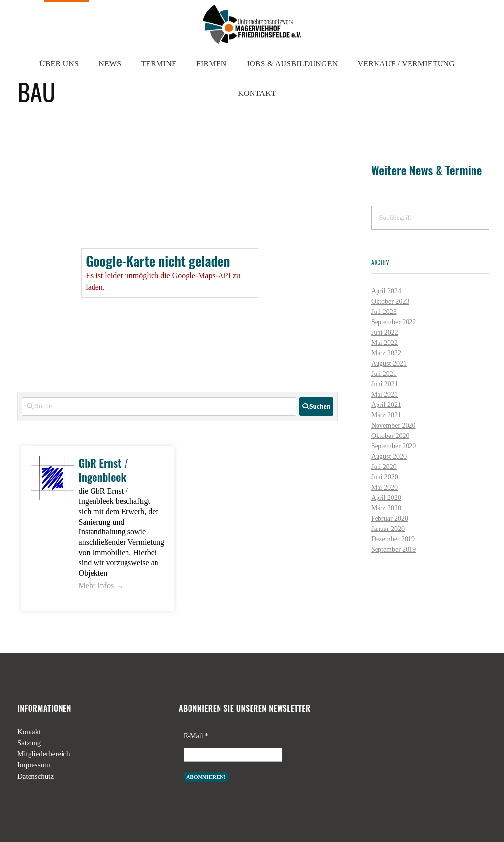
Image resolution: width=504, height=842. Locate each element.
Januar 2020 (388, 529)
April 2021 (386, 405)
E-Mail (196, 736)
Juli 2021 (384, 374)
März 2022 (386, 353)
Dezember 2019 (393, 539)
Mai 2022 (384, 343)
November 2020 (394, 425)
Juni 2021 (385, 384)
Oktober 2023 (390, 301)
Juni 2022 (385, 332)
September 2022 (394, 322)
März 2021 (386, 415)
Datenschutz (35, 776)
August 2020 (389, 456)
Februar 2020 (390, 518)
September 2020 (394, 446)
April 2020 (386, 498)
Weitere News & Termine (426, 170)
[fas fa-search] (316, 406)
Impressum (34, 765)
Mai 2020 (384, 487)
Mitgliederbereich (44, 754)
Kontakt (29, 732)
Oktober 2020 (390, 436)
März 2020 (386, 508)
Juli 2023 (384, 312)
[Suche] (159, 406)
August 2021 (389, 363)
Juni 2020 (385, 477)
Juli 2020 (384, 467)
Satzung (29, 743)
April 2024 (386, 291)
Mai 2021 (384, 394)
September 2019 (394, 549)
